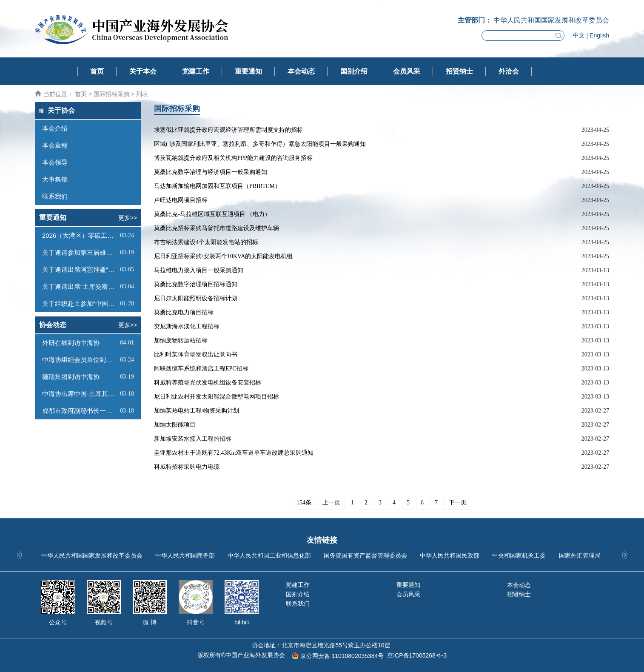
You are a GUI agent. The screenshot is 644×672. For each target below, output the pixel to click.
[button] (625, 555)
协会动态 (53, 325)
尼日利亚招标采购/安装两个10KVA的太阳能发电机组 (223, 256)
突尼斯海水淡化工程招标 (187, 326)
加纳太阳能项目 (175, 425)
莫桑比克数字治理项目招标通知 (196, 284)
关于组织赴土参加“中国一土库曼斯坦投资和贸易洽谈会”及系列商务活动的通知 (80, 303)
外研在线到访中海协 (71, 343)
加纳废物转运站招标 (181, 340)
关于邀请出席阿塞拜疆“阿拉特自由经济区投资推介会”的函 (80, 269)
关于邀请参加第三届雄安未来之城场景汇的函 (80, 252)
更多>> (128, 218)
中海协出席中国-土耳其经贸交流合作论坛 (80, 394)
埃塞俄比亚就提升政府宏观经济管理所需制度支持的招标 (228, 130)
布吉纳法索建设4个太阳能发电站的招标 (206, 242)
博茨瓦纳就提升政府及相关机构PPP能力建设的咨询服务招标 (233, 158)
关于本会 (143, 71)
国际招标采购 (111, 94)
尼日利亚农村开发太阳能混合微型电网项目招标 (217, 397)
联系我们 (298, 604)
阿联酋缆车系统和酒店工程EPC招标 (201, 369)
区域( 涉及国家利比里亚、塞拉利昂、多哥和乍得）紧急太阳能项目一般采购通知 (260, 144)
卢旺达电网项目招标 (181, 200)
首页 (97, 71)
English (599, 35)
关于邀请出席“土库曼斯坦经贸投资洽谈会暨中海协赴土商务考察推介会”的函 (80, 286)
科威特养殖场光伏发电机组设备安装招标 (208, 383)
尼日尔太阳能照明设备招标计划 (196, 298)
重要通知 (248, 71)
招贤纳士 (459, 71)
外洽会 (509, 71)
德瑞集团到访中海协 (71, 377)
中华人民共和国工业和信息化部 (269, 555)
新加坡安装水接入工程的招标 (193, 439)
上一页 (331, 503)
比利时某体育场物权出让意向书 (196, 355)
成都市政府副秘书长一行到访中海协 (80, 411)
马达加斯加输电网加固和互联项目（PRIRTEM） (217, 186)
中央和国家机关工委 (519, 555)
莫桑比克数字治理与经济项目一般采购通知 (211, 172)
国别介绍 (354, 71)
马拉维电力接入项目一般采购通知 (199, 270)
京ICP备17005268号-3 (417, 655)
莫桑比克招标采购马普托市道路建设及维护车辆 (217, 228)
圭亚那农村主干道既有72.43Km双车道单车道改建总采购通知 (234, 453)
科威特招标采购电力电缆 (187, 467)
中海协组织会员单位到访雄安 (80, 360)
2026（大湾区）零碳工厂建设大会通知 (80, 235)
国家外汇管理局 (580, 555)
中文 (579, 35)
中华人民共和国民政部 (450, 555)
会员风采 (407, 71)
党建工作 (196, 71)
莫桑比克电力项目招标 (184, 312)
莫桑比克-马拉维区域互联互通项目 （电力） (212, 214)
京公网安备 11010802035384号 (342, 656)
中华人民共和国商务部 (185, 555)
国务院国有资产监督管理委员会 (365, 555)
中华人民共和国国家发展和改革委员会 (92, 555)
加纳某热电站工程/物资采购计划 (197, 411)
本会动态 (301, 71)
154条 (304, 503)
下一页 (458, 503)
